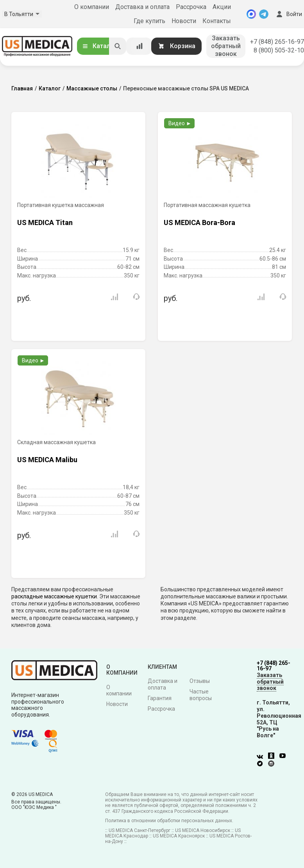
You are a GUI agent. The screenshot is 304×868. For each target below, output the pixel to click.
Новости (184, 21)
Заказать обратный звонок (226, 46)
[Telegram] (264, 14)
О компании (92, 7)
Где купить (149, 21)
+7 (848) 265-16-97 (277, 42)
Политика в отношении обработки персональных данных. (169, 821)
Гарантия (160, 698)
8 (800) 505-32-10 (279, 50)
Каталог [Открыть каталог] (99, 46)
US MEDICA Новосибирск (203, 830)
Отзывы (200, 681)
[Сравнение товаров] (139, 46)
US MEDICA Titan (45, 222)
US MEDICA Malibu (47, 460)
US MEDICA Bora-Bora (199, 222)
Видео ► (180, 123)
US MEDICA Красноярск (179, 836)
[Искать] (118, 46)
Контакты (217, 21)
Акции (222, 7)
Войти (288, 14)
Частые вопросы (201, 695)
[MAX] (251, 14)
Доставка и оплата (142, 7)
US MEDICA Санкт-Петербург (139, 830)
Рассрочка (191, 7)
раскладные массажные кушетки (54, 596)
